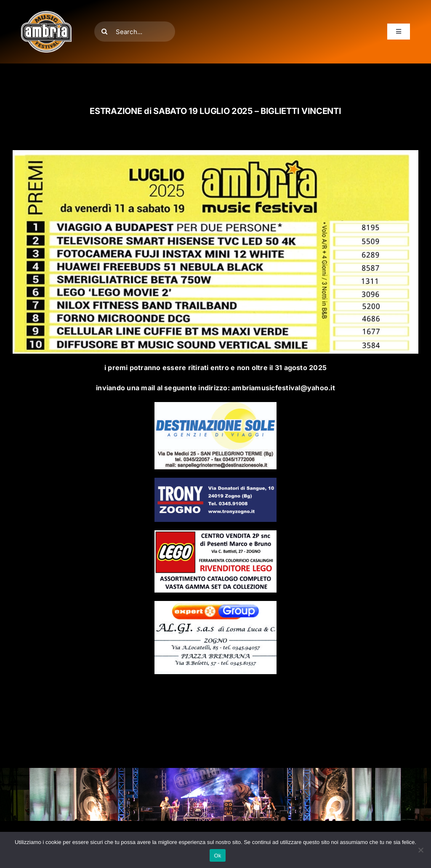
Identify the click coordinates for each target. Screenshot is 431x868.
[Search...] (135, 32)
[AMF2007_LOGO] (46, 14)
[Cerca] (104, 32)
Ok (217, 856)
